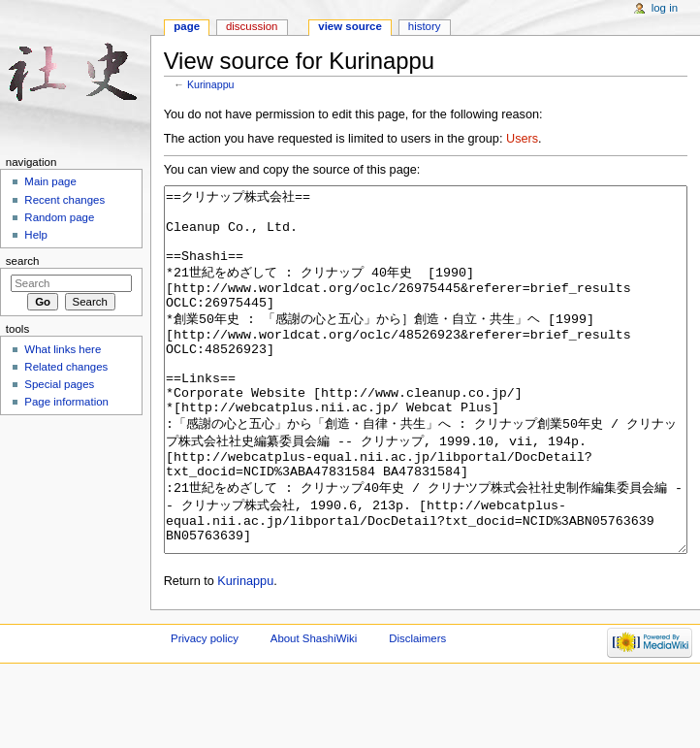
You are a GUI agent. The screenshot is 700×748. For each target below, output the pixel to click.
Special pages (59, 384)
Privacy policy (205, 711)
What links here (63, 349)
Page (187, 26)
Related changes (66, 367)
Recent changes (64, 200)
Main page (50, 181)
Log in (665, 8)
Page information (66, 402)
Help (36, 235)
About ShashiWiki (314, 711)
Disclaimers (417, 711)
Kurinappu (211, 84)
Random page (59, 217)
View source (350, 26)
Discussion (252, 26)
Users (522, 139)
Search (23, 261)
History (425, 26)
